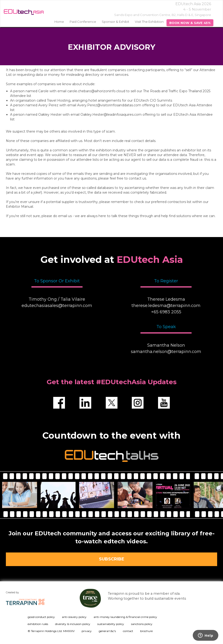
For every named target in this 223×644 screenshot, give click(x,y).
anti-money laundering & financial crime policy (125, 617)
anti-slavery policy (74, 617)
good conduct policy (41, 617)
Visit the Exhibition (149, 22)
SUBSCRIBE (112, 559)
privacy (87, 631)
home (59, 22)
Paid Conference (83, 22)
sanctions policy (142, 624)
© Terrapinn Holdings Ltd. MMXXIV (51, 631)
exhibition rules (38, 624)
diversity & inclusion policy (73, 624)
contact (128, 631)
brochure (146, 631)
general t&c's (107, 631)
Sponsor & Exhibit (115, 22)
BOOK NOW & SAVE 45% (190, 23)
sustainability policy (111, 624)
